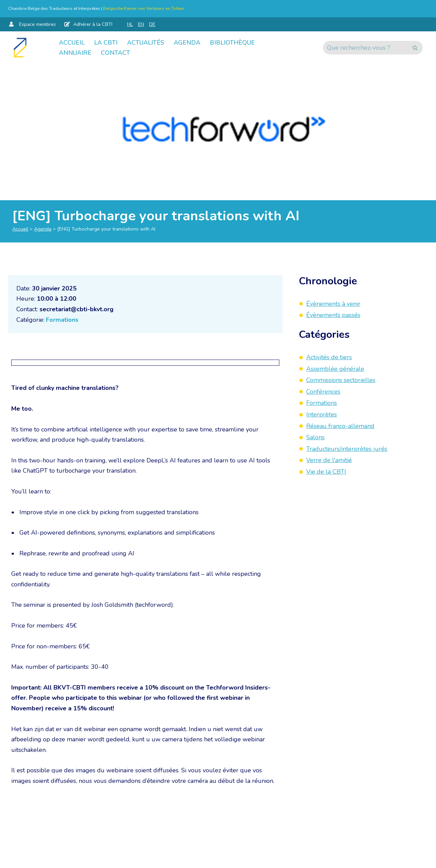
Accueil (72, 43)
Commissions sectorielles (341, 380)
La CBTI (106, 43)
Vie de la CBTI (326, 472)
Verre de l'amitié (329, 460)
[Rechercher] (365, 48)
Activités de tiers (329, 357)
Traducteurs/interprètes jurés (347, 449)
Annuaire (75, 53)
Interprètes (322, 414)
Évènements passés (333, 315)
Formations (62, 320)
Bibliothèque (232, 43)
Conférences (323, 392)
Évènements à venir (333, 304)
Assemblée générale (335, 369)
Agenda (187, 43)
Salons (315, 437)
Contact (115, 53)
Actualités (146, 43)
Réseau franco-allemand (340, 426)
